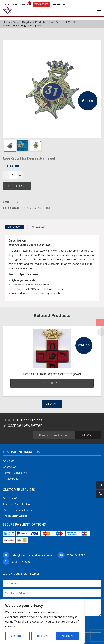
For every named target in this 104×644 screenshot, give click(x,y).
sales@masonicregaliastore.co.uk (32, 555)
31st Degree (27, 208)
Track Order (41, 4)
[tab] (15, 228)
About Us (9, 461)
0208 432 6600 (21, 562)
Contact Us (10, 467)
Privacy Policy (11, 479)
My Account (11, 4)
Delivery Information (15, 498)
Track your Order (15, 516)
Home (6, 22)
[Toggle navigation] (99, 10)
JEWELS (53, 22)
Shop (16, 22)
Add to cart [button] (52, 383)
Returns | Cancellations (17, 504)
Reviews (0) (37, 227)
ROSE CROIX (68, 22)
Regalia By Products (34, 22)
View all (52, 404)
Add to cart (17, 186)
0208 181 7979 (76, 555)
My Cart (27, 4)
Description (15, 227)
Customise (18, 636)
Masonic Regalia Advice (17, 510)
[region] (42, 622)
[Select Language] (58, 4)
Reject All (43, 636)
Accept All (68, 636)
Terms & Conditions (15, 473)
